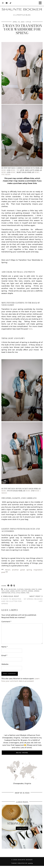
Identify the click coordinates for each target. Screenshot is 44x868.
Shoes (4, 493)
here (4, 170)
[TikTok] (11, 3)
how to (34, 589)
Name (5, 647)
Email (4, 655)
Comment (6, 622)
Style (29, 22)
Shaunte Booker (25, 860)
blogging (12, 589)
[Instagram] (3, 3)
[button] (41, 3)
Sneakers (6, 174)
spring (31, 591)
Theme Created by (22, 863)
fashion (28, 589)
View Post (22, 828)
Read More (22, 753)
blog (6, 589)
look (7, 591)
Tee (18, 170)
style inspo (21, 593)
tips (28, 593)
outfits (24, 591)
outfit (18, 591)
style (13, 593)
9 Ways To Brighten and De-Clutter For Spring (12, 600)
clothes (20, 589)
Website (5, 664)
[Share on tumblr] (14, 586)
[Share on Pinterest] (11, 586)
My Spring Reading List (32, 599)
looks (12, 591)
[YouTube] (7, 3)
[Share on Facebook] (8, 586)
